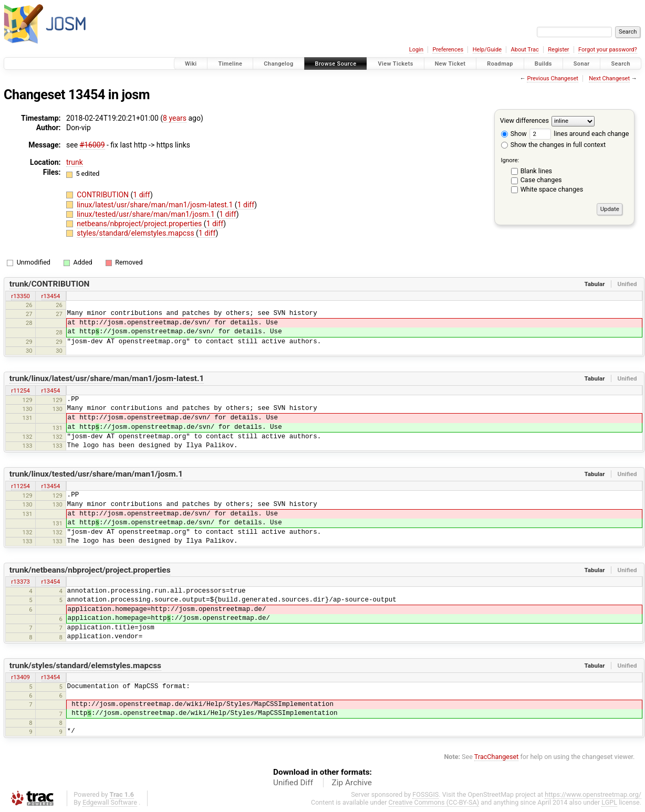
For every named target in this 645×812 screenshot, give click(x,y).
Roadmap (500, 64)
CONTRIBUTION (103, 195)
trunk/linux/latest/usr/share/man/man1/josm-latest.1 (107, 378)
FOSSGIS (425, 794)
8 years (175, 118)
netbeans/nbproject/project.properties (140, 224)
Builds (543, 64)
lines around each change (579, 134)
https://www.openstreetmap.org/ (593, 794)
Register (558, 50)
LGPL (609, 802)
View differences (524, 120)
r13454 (51, 296)
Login (416, 50)
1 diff (142, 195)
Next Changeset (609, 78)
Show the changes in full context (553, 145)
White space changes (552, 189)
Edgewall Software (110, 802)
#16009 (92, 145)
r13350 (20, 296)
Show (514, 134)
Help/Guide (487, 50)
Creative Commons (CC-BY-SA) (434, 802)
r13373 (20, 582)
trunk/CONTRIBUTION (50, 284)
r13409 (20, 677)
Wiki (191, 64)
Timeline (230, 64)
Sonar (582, 64)
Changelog (278, 64)
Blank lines (536, 171)
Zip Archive (352, 783)
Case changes (541, 180)
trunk (75, 162)
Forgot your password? (608, 50)
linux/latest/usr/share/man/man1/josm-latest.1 (156, 205)
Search (621, 64)
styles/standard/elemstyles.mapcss (136, 233)
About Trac (525, 50)
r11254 (20, 391)
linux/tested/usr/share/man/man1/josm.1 (147, 214)
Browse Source (336, 64)
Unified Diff (293, 783)
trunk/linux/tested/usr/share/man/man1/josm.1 (96, 474)
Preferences (448, 50)
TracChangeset (497, 757)
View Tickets (395, 64)
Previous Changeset (552, 78)
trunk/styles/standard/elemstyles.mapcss (85, 666)
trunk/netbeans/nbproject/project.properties (90, 570)
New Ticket (450, 64)
